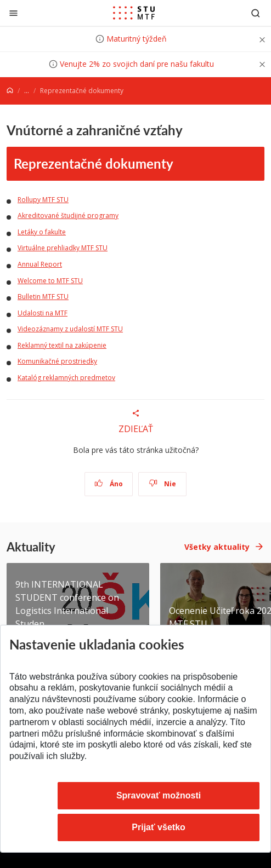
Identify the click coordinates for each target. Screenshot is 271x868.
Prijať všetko (159, 827)
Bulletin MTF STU (43, 297)
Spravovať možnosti (159, 795)
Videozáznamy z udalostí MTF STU (70, 329)
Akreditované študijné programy (68, 215)
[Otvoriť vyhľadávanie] (256, 13)
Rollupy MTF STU (43, 200)
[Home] (10, 91)
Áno (109, 484)
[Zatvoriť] (13, 13)
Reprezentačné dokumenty (94, 163)
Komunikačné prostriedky (57, 361)
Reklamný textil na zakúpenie (62, 345)
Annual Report (40, 264)
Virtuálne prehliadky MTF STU (63, 248)
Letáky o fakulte (42, 232)
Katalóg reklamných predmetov (66, 378)
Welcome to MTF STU (50, 281)
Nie (163, 484)
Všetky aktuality (217, 547)
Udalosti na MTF (43, 313)
